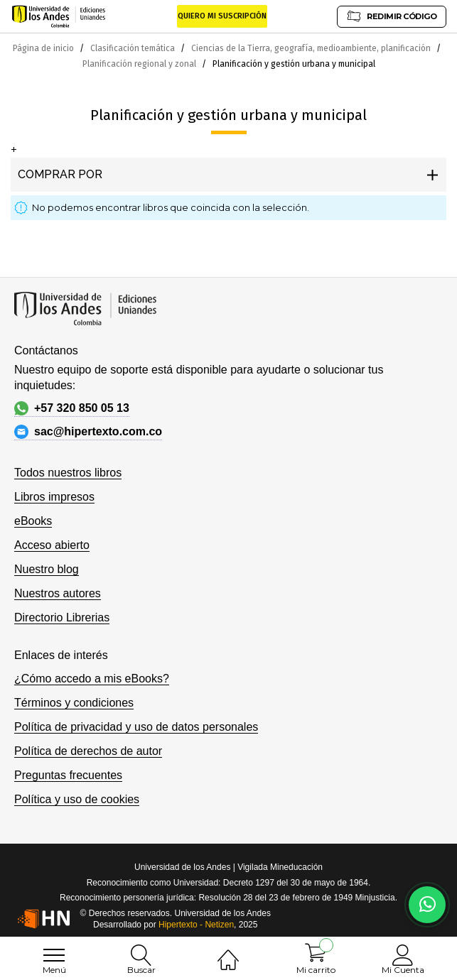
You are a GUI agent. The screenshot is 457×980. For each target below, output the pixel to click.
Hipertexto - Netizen (196, 925)
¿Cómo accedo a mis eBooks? (92, 679)
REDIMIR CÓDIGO (392, 16)
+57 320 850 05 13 (72, 408)
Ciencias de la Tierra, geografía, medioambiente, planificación (312, 48)
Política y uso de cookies (77, 799)
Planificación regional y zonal (140, 64)
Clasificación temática (134, 48)
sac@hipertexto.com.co (88, 432)
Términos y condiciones (74, 703)
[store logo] (59, 16)
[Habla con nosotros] (427, 905)
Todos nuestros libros (68, 473)
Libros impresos (54, 497)
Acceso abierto (52, 545)
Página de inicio (44, 48)
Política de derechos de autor (88, 751)
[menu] (54, 955)
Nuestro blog (47, 569)
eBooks (33, 521)
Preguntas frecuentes (68, 775)
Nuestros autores (58, 593)
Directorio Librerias (62, 617)
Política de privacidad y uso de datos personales (136, 727)
